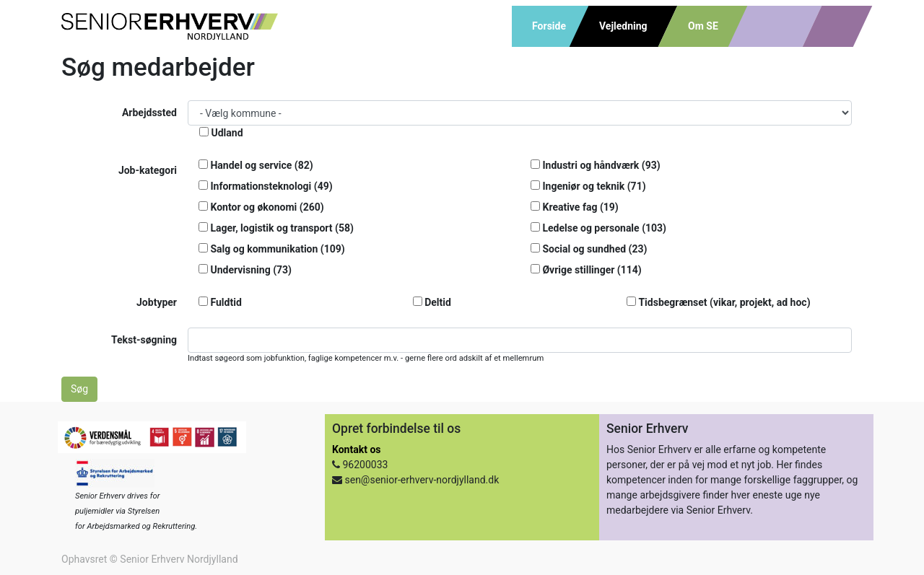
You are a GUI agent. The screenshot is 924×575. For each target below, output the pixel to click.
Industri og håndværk (596, 165)
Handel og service (256, 165)
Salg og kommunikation (272, 249)
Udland (221, 133)
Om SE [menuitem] (703, 26)
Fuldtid (220, 302)
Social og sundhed (589, 249)
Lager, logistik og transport (276, 228)
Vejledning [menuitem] (623, 26)
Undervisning (245, 270)
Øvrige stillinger (586, 270)
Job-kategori (148, 170)
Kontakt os (356, 449)
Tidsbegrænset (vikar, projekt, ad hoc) (718, 302)
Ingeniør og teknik (588, 186)
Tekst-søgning (144, 340)
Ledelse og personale (598, 228)
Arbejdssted (149, 113)
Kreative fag (575, 207)
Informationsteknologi (266, 186)
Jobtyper (157, 302)
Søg (79, 389)
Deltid (432, 302)
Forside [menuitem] (549, 26)
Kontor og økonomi (261, 207)
